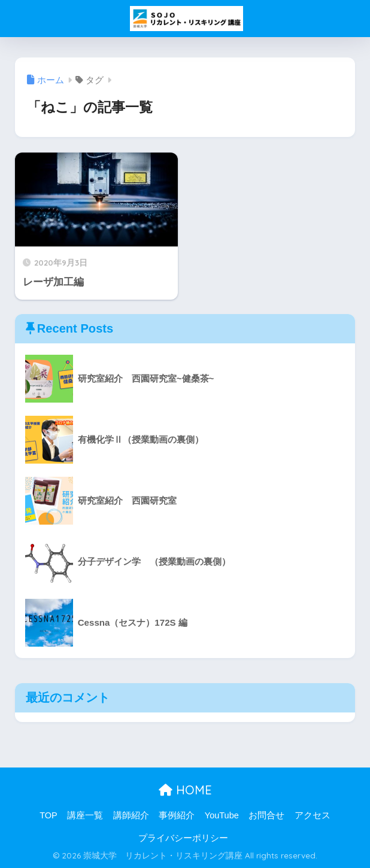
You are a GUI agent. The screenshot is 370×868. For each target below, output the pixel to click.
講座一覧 (85, 815)
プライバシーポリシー (183, 838)
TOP (48, 815)
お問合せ (266, 815)
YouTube (222, 815)
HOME (185, 790)
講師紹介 (131, 815)
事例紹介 (177, 815)
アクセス (313, 815)
